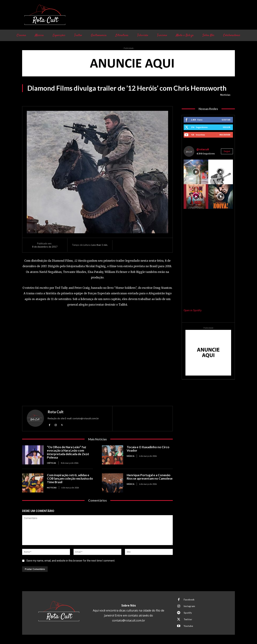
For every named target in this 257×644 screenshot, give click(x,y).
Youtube (188, 626)
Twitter (188, 619)
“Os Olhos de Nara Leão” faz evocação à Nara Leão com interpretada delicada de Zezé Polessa (68, 452)
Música (131, 456)
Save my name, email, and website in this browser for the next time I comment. (71, 561)
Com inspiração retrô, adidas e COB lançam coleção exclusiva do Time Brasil (70, 479)
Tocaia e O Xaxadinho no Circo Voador (148, 449)
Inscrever (225, 135)
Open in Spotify (193, 310)
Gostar (226, 120)
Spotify (188, 613)
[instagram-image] (196, 172)
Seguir (227, 127)
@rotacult (203, 149)
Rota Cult (56, 412)
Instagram (189, 606)
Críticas (51, 463)
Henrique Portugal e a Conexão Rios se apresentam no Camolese (150, 477)
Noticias (52, 488)
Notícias (225, 95)
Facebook (189, 600)
